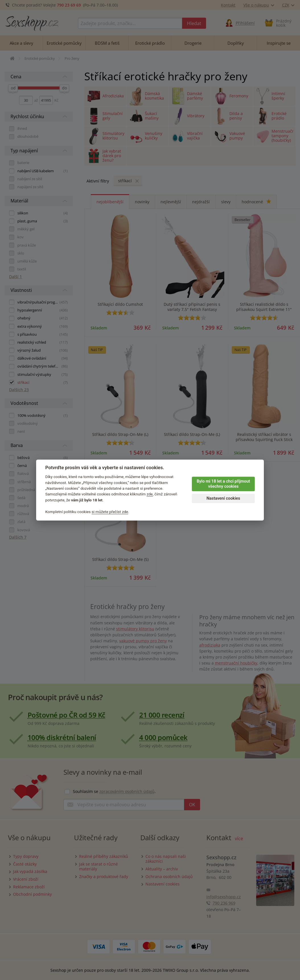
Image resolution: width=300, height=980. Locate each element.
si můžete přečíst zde (110, 512)
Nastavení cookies (223, 498)
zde (150, 494)
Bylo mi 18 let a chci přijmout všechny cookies (223, 484)
